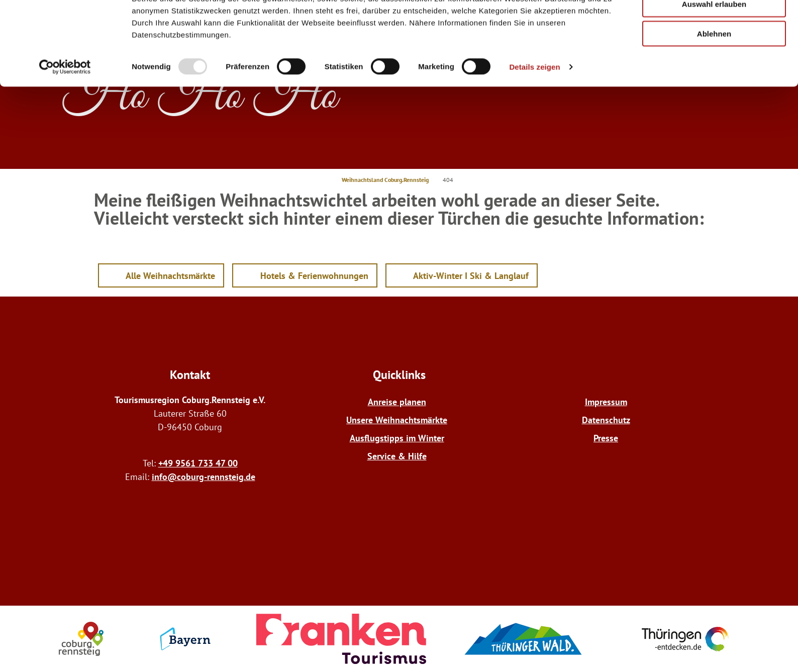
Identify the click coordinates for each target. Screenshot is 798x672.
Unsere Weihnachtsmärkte (397, 420)
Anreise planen (397, 402)
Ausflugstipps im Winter (397, 438)
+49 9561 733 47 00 (198, 463)
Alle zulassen (714, 25)
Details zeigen (534, 117)
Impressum (606, 402)
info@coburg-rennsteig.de (204, 477)
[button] (161, 275)
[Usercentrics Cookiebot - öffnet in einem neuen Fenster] (65, 118)
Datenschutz (606, 420)
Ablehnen (714, 84)
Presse (606, 438)
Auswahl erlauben (714, 55)
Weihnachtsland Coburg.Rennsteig (385, 180)
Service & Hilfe (397, 456)
